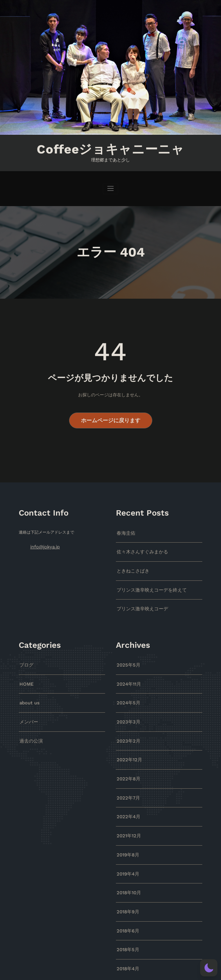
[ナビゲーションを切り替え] (111, 187)
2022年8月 (127, 763)
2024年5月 (127, 692)
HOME (25, 674)
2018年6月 (127, 906)
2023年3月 (127, 709)
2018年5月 (127, 924)
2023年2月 (127, 727)
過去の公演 (29, 727)
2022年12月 (128, 745)
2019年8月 (127, 835)
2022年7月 (127, 781)
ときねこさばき (130, 565)
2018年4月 (127, 942)
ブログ (25, 656)
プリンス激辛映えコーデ (138, 600)
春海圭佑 (125, 529)
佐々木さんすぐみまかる (138, 547)
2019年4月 (127, 853)
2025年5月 (127, 656)
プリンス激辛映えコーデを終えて (146, 583)
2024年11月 (127, 674)
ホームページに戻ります (111, 418)
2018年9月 (127, 888)
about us (28, 692)
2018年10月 (127, 870)
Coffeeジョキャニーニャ (110, 148)
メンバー (27, 709)
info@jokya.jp (43, 543)
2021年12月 (127, 817)
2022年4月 (127, 799)
